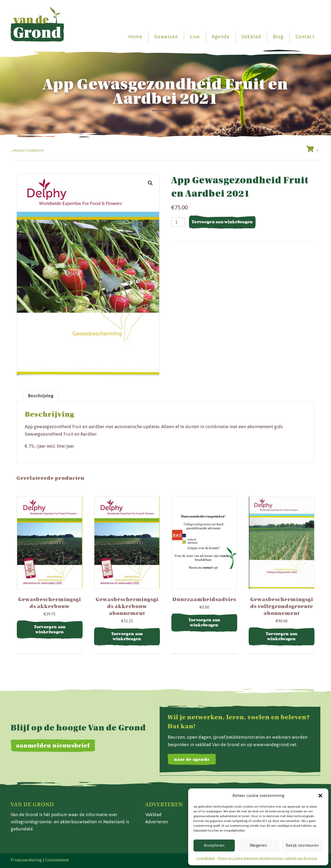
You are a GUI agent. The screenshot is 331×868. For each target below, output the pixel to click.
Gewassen (166, 37)
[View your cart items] (313, 150)
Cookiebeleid (206, 858)
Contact (305, 37)
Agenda (221, 37)
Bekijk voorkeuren (302, 845)
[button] (320, 796)
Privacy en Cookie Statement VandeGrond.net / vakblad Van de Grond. (267, 858)
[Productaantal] (178, 222)
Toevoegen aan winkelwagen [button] (50, 629)
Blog (278, 37)
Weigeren (258, 845)
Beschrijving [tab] (41, 396)
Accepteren (214, 845)
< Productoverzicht (28, 151)
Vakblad (251, 37)
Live (195, 37)
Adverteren (157, 822)
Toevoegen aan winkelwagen (222, 222)
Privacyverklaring (26, 860)
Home (135, 37)
